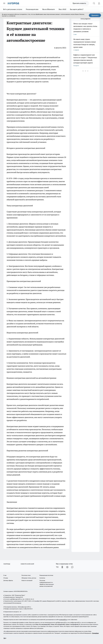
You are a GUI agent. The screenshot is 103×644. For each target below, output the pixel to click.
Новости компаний (27, 580)
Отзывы (6, 578)
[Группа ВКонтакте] (57, 567)
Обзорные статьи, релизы (29, 578)
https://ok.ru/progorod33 (58, 624)
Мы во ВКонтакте (49, 9)
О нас (5, 575)
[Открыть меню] (4, 3)
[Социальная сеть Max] (72, 567)
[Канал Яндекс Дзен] (67, 567)
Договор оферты (8, 580)
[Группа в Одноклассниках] (62, 567)
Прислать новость (79, 3)
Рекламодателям (32, 9)
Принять (95, 15)
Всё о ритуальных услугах (13, 9)
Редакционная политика (46, 575)
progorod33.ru (63, 620)
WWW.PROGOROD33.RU (20, 591)
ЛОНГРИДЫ (7, 564)
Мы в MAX (62, 9)
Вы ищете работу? (77, 9)
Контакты (42, 578)
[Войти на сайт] (99, 3)
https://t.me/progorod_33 (73, 624)
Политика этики (26, 575)
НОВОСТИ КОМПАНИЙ (27, 564)
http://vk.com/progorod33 (43, 624)
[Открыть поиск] (94, 3)
